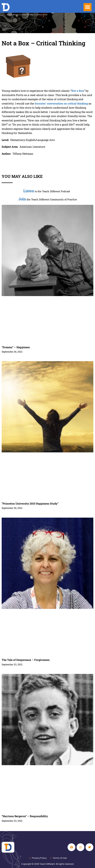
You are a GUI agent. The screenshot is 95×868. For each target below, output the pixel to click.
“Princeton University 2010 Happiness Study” (30, 503)
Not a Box (78, 91)
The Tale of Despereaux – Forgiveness (26, 660)
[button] (88, 7)
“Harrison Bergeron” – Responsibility (25, 816)
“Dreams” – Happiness (16, 347)
